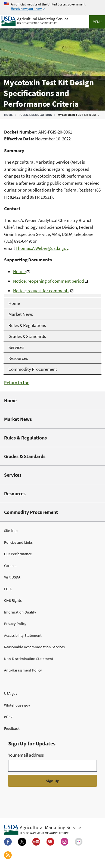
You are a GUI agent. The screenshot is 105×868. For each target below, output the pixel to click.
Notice (19, 271)
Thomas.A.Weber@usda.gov (42, 248)
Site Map (11, 531)
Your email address (26, 755)
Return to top (17, 383)
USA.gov (11, 693)
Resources (15, 494)
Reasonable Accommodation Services (34, 647)
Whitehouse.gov (17, 705)
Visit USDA (12, 577)
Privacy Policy (15, 624)
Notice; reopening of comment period (48, 281)
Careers (10, 566)
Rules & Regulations (35, 115)
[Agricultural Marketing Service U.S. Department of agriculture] (35, 20)
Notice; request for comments (41, 291)
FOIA (8, 589)
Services (13, 475)
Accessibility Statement (23, 635)
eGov (8, 717)
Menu (97, 22)
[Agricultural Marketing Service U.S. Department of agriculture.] (43, 830)
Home (8, 115)
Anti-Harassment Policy (23, 670)
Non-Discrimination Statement (29, 659)
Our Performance (18, 554)
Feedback (12, 728)
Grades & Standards (25, 456)
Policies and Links (18, 542)
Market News (18, 419)
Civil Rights (13, 600)
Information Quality (20, 612)
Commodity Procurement (31, 512)
